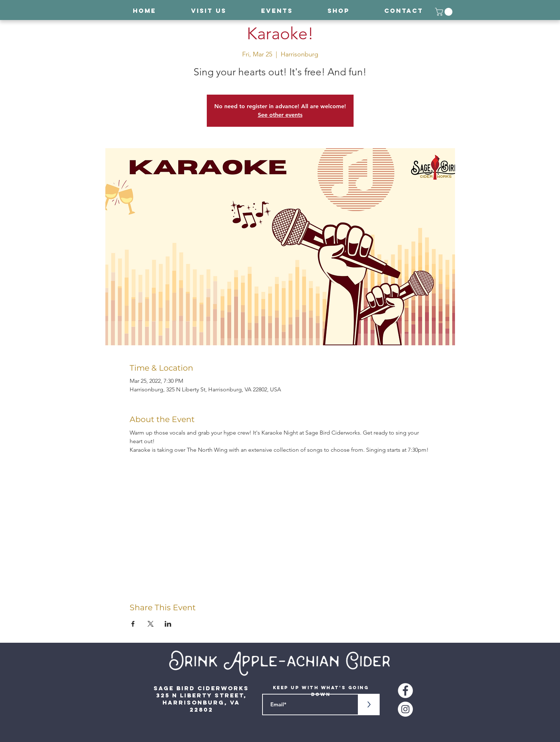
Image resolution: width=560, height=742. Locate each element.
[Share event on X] (151, 624)
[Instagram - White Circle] (405, 709)
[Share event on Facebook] (133, 624)
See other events (280, 115)
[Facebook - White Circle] (405, 691)
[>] (369, 705)
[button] (445, 12)
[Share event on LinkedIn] (168, 624)
